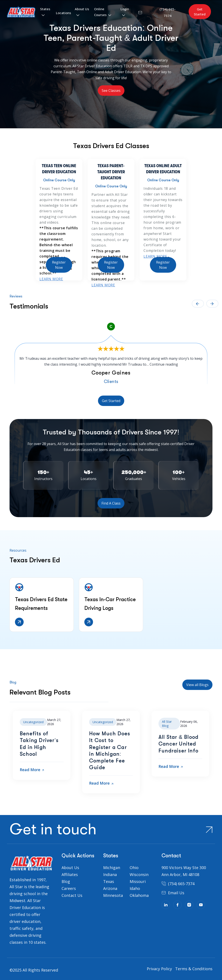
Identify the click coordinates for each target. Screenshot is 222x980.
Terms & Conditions (194, 969)
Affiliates (70, 874)
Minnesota (113, 895)
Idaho (135, 888)
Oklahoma (139, 895)
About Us (82, 9)
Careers (69, 888)
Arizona (110, 888)
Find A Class (111, 503)
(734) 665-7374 (181, 884)
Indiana (110, 874)
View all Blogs (197, 685)
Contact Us (72, 895)
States (45, 9)
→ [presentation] (212, 304)
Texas (109, 881)
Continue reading (164, 364)
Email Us (176, 893)
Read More (32, 770)
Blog (66, 881)
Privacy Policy (159, 969)
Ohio (134, 868)
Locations (64, 13)
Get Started (200, 12)
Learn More (51, 279)
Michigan (112, 868)
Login (125, 9)
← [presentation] (198, 304)
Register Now (59, 265)
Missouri (138, 881)
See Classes (111, 91)
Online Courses (100, 12)
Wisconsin (139, 874)
